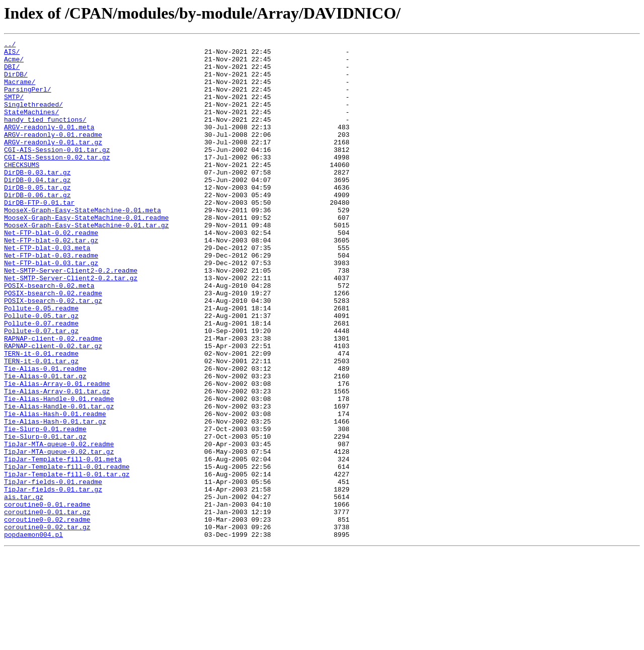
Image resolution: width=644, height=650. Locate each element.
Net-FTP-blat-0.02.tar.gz (51, 281)
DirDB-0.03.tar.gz (37, 199)
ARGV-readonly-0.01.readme (53, 154)
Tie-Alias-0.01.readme (45, 435)
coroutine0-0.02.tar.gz (47, 625)
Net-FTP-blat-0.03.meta (47, 290)
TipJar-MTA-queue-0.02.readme (59, 525)
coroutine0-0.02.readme (47, 616)
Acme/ (14, 63)
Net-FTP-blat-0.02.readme (51, 272)
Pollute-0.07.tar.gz (41, 389)
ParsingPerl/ (28, 100)
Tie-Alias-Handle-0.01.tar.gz (59, 480)
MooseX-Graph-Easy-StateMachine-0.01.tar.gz (87, 263)
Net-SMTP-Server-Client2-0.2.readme (71, 317)
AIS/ (12, 54)
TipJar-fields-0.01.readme (53, 571)
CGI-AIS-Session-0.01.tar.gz (57, 172)
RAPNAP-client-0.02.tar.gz (53, 408)
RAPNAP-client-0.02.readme (53, 398)
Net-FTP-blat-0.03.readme (51, 299)
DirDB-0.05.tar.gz (37, 217)
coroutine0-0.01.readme (47, 598)
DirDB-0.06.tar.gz (37, 226)
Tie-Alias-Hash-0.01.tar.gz (55, 498)
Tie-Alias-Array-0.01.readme (57, 453)
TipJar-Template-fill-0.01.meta (63, 543)
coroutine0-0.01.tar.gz (47, 607)
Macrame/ (20, 91)
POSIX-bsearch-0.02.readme (53, 344)
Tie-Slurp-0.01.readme (45, 507)
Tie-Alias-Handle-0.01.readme (59, 471)
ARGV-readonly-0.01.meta (49, 145)
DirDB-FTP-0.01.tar (39, 235)
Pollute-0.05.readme (41, 362)
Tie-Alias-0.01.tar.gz (45, 444)
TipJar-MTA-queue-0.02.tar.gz (59, 534)
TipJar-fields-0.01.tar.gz (53, 580)
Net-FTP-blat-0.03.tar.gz (51, 308)
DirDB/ (16, 82)
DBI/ (12, 72)
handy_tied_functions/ (45, 136)
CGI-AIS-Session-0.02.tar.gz (57, 181)
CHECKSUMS (22, 190)
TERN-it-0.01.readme (41, 417)
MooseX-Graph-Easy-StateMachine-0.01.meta (83, 245)
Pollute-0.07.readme (41, 380)
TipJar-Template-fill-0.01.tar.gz (67, 561)
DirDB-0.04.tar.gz (37, 208)
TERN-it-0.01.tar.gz (41, 426)
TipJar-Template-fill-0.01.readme (67, 552)
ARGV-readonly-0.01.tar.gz (53, 163)
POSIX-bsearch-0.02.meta (49, 335)
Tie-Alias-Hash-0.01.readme (55, 489)
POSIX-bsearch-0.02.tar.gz (53, 353)
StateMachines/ (31, 127)
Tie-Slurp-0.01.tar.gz (45, 516)
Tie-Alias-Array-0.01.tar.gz (57, 462)
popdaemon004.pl (33, 634)
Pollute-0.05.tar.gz (41, 371)
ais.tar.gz (24, 589)
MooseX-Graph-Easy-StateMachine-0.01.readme (87, 254)
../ (10, 45)
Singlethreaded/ (33, 118)
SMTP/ (14, 109)
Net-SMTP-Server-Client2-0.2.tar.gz (71, 326)
